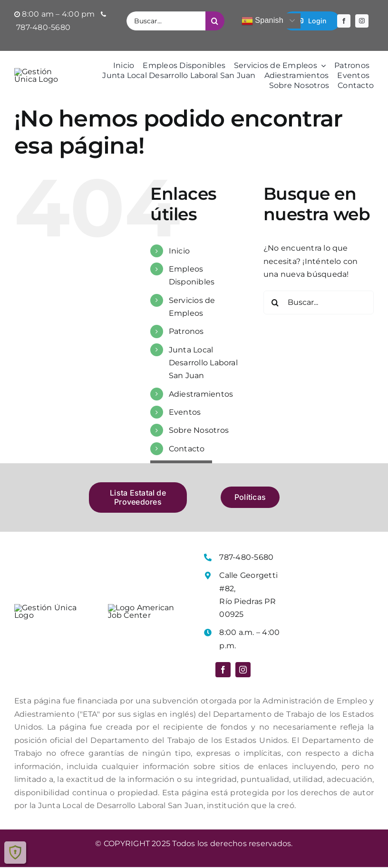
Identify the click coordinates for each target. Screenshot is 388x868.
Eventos (185, 412)
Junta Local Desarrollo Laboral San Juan (203, 363)
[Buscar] (215, 21)
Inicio (179, 251)
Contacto (187, 449)
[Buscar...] (166, 21)
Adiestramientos (201, 394)
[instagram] (362, 21)
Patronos (186, 332)
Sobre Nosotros (199, 430)
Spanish (262, 21)
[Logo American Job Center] (147, 610)
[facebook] (344, 21)
